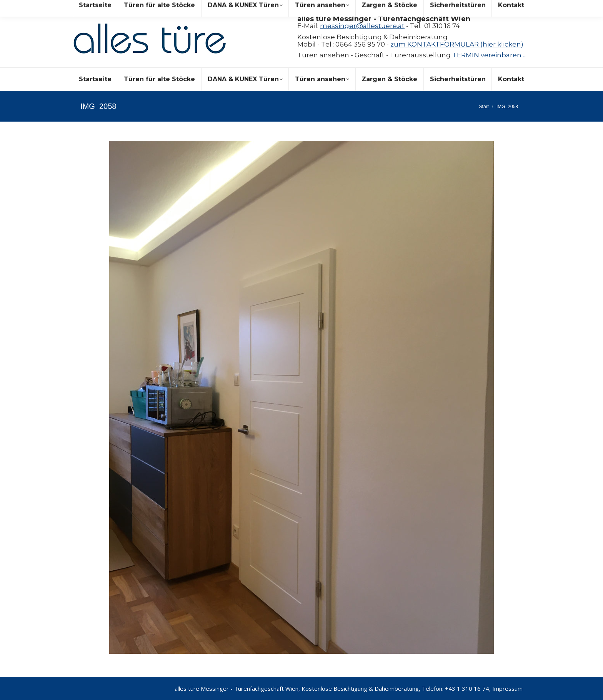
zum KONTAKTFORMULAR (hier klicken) (457, 44)
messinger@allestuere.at (362, 26)
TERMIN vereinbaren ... (489, 55)
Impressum (507, 688)
